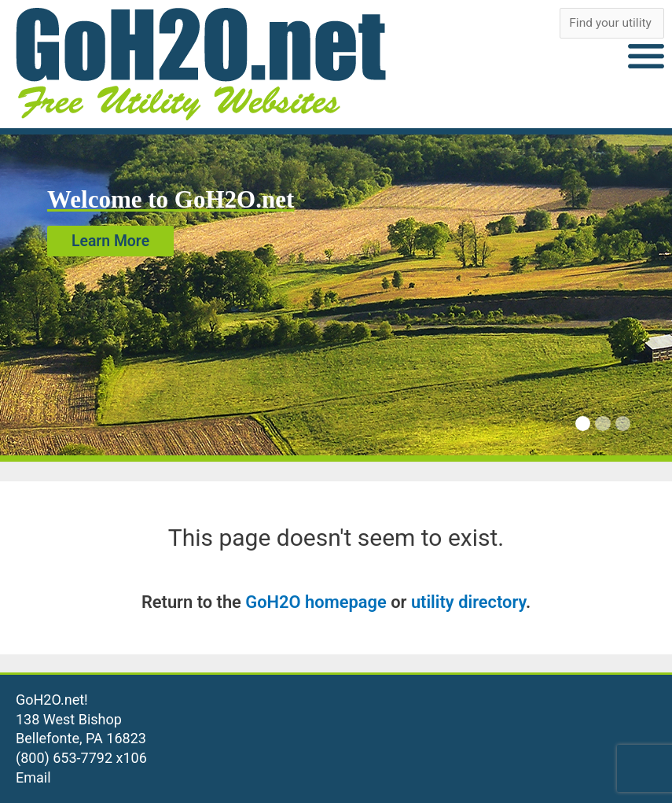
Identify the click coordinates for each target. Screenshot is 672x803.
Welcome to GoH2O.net (171, 199)
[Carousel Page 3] (623, 424)
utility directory (468, 602)
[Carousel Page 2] (602, 424)
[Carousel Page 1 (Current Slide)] (583, 424)
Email (33, 777)
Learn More (110, 241)
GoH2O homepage (316, 602)
